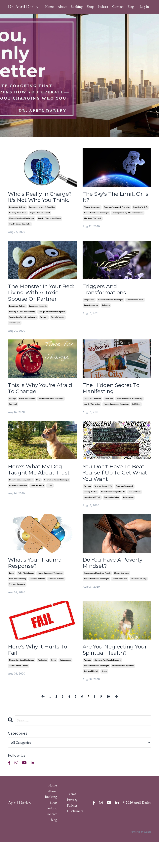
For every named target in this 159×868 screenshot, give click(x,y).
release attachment (18, 515)
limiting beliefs (140, 209)
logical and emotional (40, 222)
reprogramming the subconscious (128, 215)
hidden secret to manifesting (130, 419)
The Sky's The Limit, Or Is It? (116, 198)
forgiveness (89, 310)
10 (108, 722)
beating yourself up (103, 509)
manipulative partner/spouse (52, 330)
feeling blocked (91, 515)
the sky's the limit (93, 220)
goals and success (27, 419)
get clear (109, 419)
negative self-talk (92, 520)
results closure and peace (49, 227)
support (44, 336)
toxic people (15, 341)
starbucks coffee (112, 520)
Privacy (72, 826)
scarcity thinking (139, 603)
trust (50, 515)
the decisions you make (20, 233)
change (12, 419)
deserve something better (21, 509)
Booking (77, 7)
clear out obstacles (92, 419)
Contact (118, 7)
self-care (136, 424)
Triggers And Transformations (107, 299)
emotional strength (38, 325)
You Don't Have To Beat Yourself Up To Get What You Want (112, 494)
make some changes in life (113, 515)
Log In (144, 7)
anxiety (87, 509)
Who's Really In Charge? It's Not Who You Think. (40, 201)
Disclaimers (75, 837)
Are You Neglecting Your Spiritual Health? (115, 675)
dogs (38, 509)
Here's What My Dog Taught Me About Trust (38, 494)
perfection (42, 686)
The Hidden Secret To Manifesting (115, 407)
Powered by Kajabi (141, 858)
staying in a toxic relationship (23, 336)
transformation (91, 316)
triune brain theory (19, 692)
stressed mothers (37, 603)
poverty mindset (120, 603)
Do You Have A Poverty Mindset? (117, 586)
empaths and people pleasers (108, 686)
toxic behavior (58, 336)
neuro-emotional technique (22, 227)
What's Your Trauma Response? (38, 586)
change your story (92, 209)
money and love (122, 597)
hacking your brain (18, 222)
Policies (72, 831)
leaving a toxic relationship (22, 330)
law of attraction (92, 424)
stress (53, 686)
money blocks (135, 515)
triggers (106, 316)
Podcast (103, 7)
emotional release (17, 216)
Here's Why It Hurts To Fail (41, 675)
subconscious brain (135, 310)
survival (13, 424)
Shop (90, 7)
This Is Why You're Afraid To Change (34, 407)
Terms (71, 820)
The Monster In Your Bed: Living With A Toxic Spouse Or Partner (38, 306)
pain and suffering (18, 603)
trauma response (17, 609)
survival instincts (56, 603)
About (62, 7)
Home (49, 7)
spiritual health (91, 697)
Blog (131, 7)
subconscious (65, 686)
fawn (12, 597)
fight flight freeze (26, 597)
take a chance (37, 515)
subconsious (128, 520)
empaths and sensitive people (97, 597)
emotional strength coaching (42, 216)
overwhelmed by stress (123, 692)
